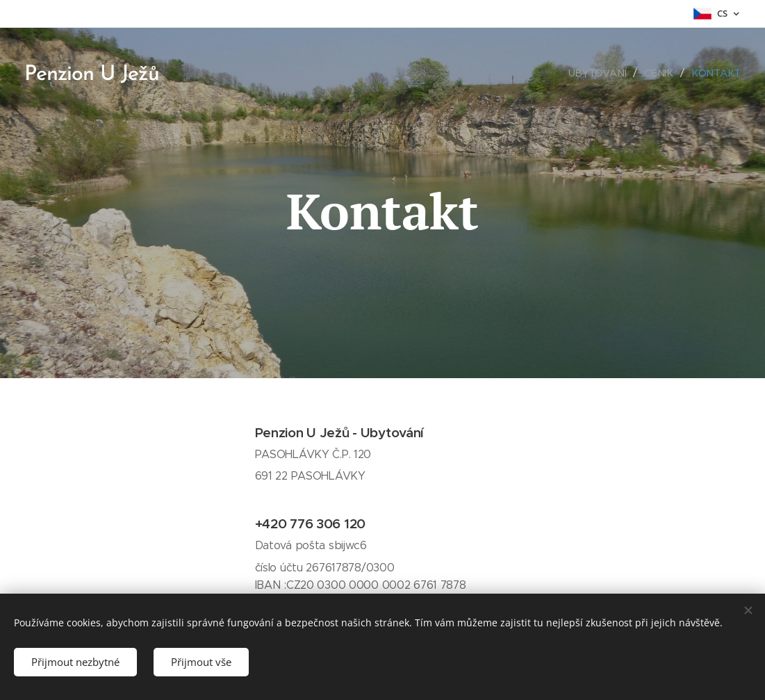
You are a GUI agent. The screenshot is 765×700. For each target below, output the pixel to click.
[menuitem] (602, 73)
